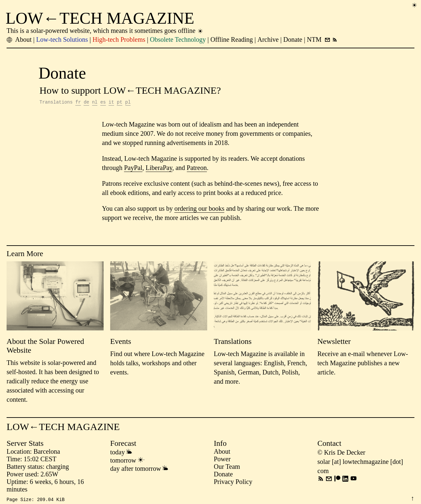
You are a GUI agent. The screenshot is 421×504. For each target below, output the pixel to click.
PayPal (133, 169)
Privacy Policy (233, 483)
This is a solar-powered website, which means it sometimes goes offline (105, 31)
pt (120, 103)
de (86, 103)
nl (95, 103)
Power (222, 460)
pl (128, 103)
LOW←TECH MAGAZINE (100, 18)
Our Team (227, 468)
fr (78, 103)
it (111, 103)
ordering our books (199, 209)
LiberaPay (159, 169)
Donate (223, 475)
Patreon (197, 169)
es (103, 103)
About (222, 452)
